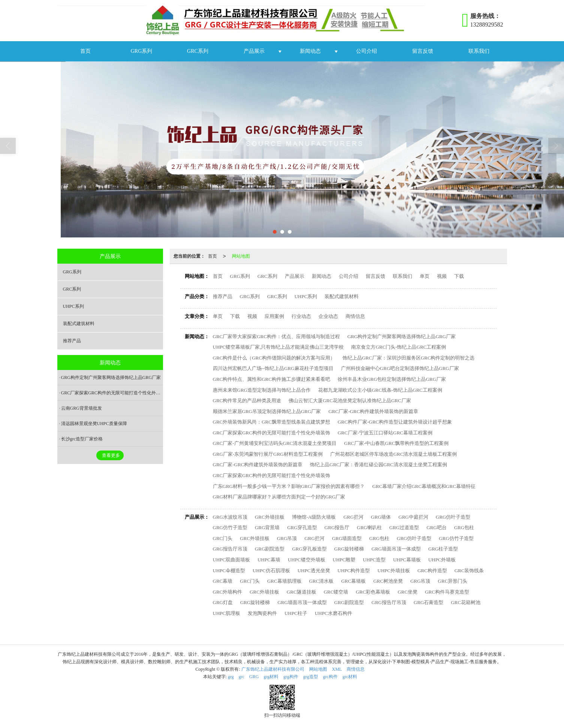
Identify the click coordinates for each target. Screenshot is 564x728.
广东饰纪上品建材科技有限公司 (273, 669)
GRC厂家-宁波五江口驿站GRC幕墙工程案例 (385, 433)
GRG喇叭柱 (369, 527)
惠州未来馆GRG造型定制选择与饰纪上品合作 (262, 390)
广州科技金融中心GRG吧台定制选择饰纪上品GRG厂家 (400, 368)
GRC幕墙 (223, 581)
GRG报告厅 (337, 527)
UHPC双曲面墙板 (232, 560)
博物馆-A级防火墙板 (314, 517)
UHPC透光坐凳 (314, 571)
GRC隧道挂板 (301, 592)
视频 (442, 276)
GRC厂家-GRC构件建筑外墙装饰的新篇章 (373, 411)
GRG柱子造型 (443, 549)
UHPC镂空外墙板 (307, 560)
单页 (425, 276)
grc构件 (330, 677)
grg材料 (271, 677)
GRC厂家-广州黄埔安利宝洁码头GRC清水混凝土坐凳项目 (275, 443)
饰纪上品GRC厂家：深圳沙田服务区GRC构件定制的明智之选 (408, 358)
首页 (85, 51)
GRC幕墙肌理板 (284, 581)
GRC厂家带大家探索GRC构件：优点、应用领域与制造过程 (276, 336)
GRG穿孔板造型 (309, 549)
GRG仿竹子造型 (230, 527)
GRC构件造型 (432, 571)
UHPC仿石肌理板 (271, 571)
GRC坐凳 (408, 592)
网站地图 (241, 256)
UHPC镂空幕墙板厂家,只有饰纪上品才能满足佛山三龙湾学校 (278, 347)
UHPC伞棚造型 (229, 571)
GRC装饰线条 (469, 571)
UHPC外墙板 (442, 560)
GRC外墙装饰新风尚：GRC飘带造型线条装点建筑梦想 (272, 422)
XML (337, 669)
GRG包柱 (464, 527)
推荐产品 (223, 296)
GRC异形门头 (453, 581)
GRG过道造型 (404, 527)
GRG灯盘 (223, 602)
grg (231, 677)
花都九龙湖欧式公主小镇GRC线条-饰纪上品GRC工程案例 (380, 390)
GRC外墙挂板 (270, 517)
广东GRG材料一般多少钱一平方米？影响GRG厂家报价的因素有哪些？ (289, 486)
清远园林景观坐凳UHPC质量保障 (94, 424)
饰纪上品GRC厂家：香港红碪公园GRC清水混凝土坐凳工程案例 (378, 465)
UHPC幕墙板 (407, 560)
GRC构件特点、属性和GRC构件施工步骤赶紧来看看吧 (272, 379)
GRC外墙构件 (228, 592)
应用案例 (274, 316)
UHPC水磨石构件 (334, 613)
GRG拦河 (353, 517)
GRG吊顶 (287, 538)
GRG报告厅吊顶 (230, 549)
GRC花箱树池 (466, 602)
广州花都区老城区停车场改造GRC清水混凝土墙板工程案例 (394, 454)
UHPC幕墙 (269, 560)
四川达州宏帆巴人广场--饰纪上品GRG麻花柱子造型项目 (273, 368)
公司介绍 (367, 51)
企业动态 (328, 316)
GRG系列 (142, 51)
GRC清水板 (322, 581)
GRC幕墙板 (353, 581)
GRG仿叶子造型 (453, 517)
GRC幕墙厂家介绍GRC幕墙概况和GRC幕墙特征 (424, 486)
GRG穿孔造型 (302, 527)
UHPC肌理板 (227, 613)
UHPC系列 (306, 296)
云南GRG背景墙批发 (82, 408)
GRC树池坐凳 (388, 581)
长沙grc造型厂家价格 (82, 439)
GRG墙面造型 (347, 538)
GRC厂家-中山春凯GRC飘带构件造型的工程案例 (396, 443)
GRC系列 (198, 51)
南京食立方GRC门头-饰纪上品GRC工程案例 (399, 347)
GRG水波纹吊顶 (230, 517)
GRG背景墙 (267, 527)
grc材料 (350, 677)
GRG (254, 677)
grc (242, 677)
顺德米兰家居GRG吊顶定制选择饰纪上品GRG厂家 (267, 411)
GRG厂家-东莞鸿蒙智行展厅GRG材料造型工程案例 (268, 454)
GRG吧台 (436, 527)
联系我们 (479, 51)
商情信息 (355, 316)
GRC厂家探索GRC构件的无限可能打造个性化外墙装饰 (272, 433)
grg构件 (291, 677)
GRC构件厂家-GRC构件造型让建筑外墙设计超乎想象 (395, 422)
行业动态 (301, 316)
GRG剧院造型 (270, 549)
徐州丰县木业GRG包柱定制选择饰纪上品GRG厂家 (392, 379)
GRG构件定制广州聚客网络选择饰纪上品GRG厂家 (402, 336)
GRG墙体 (381, 517)
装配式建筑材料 (342, 296)
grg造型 (311, 677)
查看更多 (111, 455)
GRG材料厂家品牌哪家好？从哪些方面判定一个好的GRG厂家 (279, 497)
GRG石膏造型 (429, 602)
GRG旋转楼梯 (349, 549)
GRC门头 (223, 538)
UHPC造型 (374, 560)
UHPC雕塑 (344, 560)
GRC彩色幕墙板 (373, 592)
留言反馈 (423, 51)
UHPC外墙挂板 (394, 571)
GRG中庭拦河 (413, 517)
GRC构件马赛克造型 (447, 592)
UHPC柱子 (296, 613)
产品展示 (254, 51)
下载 (459, 276)
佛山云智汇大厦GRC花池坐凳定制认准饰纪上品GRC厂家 (350, 401)
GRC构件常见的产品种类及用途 (247, 401)
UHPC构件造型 (354, 571)
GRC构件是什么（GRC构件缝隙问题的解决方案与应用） (274, 358)
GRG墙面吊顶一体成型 (396, 549)
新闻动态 (310, 51)
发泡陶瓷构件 (262, 613)
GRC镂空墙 (336, 592)
